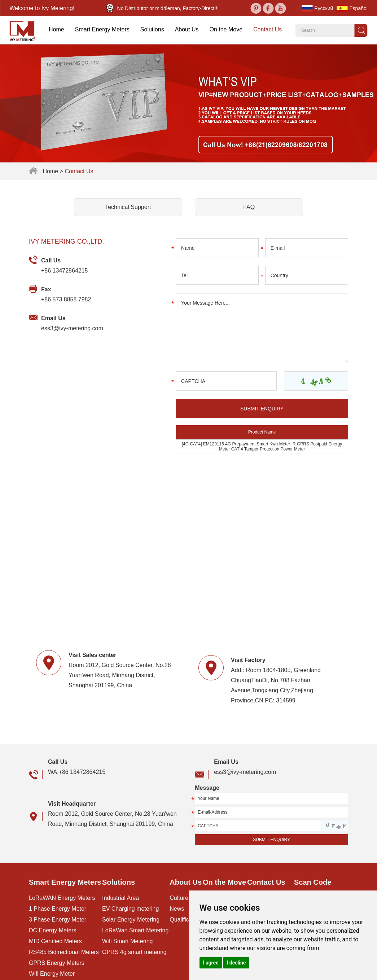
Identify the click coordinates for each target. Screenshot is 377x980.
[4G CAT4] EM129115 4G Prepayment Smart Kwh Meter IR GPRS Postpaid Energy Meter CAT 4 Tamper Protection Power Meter (262, 446)
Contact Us (268, 29)
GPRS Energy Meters (56, 963)
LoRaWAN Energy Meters (62, 898)
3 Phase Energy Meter (57, 920)
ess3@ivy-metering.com (72, 328)
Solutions (152, 29)
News (177, 909)
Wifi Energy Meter (52, 974)
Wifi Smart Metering (127, 941)
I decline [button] (236, 963)
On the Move (226, 29)
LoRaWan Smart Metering (135, 930)
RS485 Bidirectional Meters (64, 952)
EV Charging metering (130, 909)
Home (56, 29)
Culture (179, 898)
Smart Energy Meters (102, 29)
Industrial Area (120, 898)
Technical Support (128, 207)
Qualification (185, 920)
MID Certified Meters (55, 941)
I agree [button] (211, 963)
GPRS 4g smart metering (134, 952)
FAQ (249, 207)
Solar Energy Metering (131, 920)
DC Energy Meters (52, 930)
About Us (187, 29)
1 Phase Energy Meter (57, 909)
